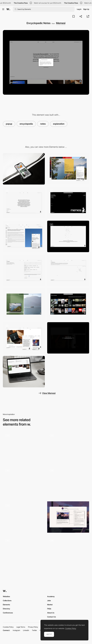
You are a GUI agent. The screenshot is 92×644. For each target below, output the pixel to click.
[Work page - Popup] (24, 447)
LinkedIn (26, 630)
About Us (51, 613)
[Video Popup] (68, 447)
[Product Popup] (24, 517)
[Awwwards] (8, 9)
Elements (6, 605)
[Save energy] (68, 338)
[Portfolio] (24, 304)
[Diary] (24, 236)
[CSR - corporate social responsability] (24, 338)
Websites (6, 596)
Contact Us (52, 617)
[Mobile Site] (24, 482)
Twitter (34, 630)
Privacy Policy (33, 627)
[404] (68, 236)
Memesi (61, 23)
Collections (7, 600)
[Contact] (24, 270)
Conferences (8, 613)
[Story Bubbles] (24, 552)
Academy (51, 596)
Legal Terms (21, 627)
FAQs (49, 609)
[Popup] (68, 482)
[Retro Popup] (68, 517)
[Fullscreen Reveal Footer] (68, 203)
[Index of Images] (68, 304)
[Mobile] (24, 169)
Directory (6, 609)
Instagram (16, 630)
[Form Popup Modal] (68, 552)
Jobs (49, 600)
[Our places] (68, 270)
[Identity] (24, 203)
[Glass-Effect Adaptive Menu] (68, 169)
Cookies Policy (8, 627)
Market (50, 605)
